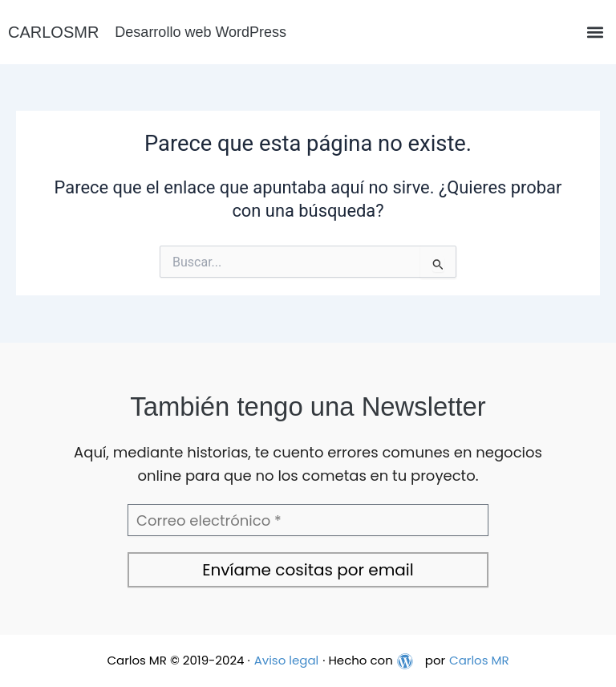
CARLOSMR (53, 32)
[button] (595, 33)
